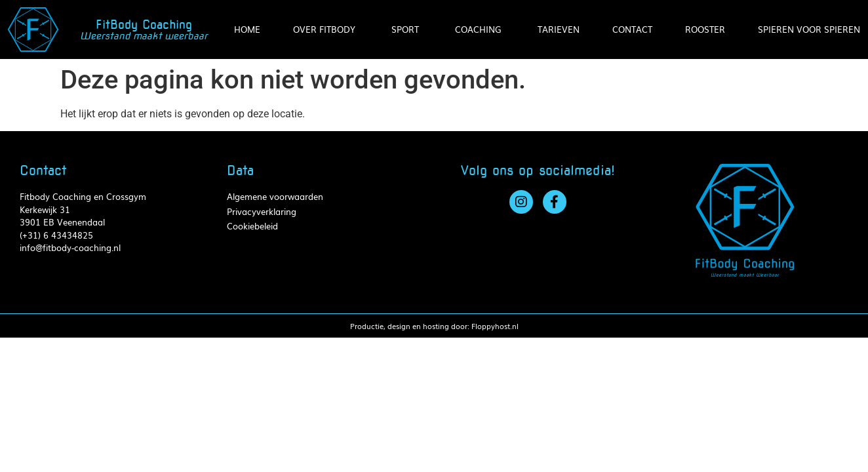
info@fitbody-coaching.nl (70, 247)
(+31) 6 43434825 (56, 235)
